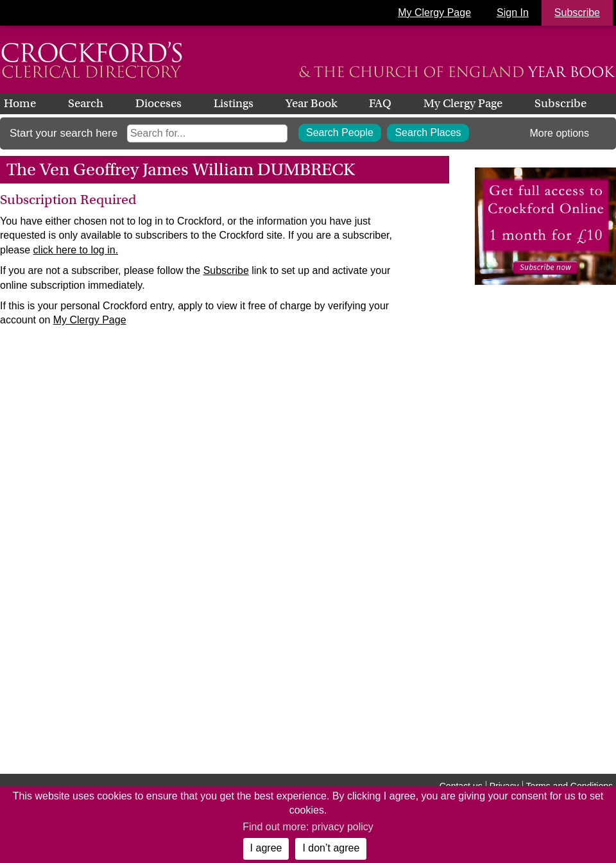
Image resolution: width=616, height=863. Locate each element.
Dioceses (158, 103)
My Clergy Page (434, 13)
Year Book (311, 103)
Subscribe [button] (577, 13)
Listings (234, 103)
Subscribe (560, 103)
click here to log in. (76, 250)
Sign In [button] (513, 13)
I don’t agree (331, 848)
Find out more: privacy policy (308, 827)
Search (86, 103)
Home (20, 103)
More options (560, 133)
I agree (266, 848)
